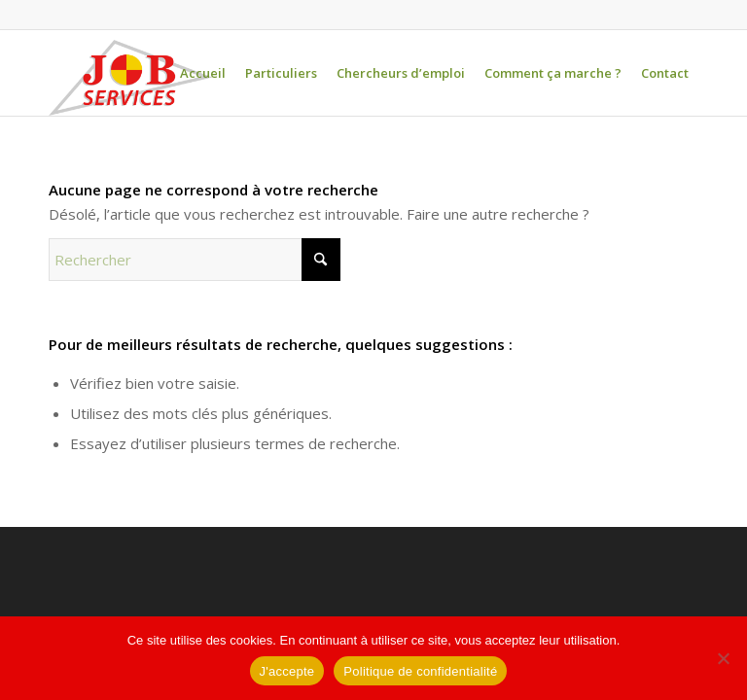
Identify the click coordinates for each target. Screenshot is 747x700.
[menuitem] (203, 73)
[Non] (723, 658)
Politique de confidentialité (420, 671)
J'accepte (287, 671)
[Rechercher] (195, 260)
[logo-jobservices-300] (130, 78)
